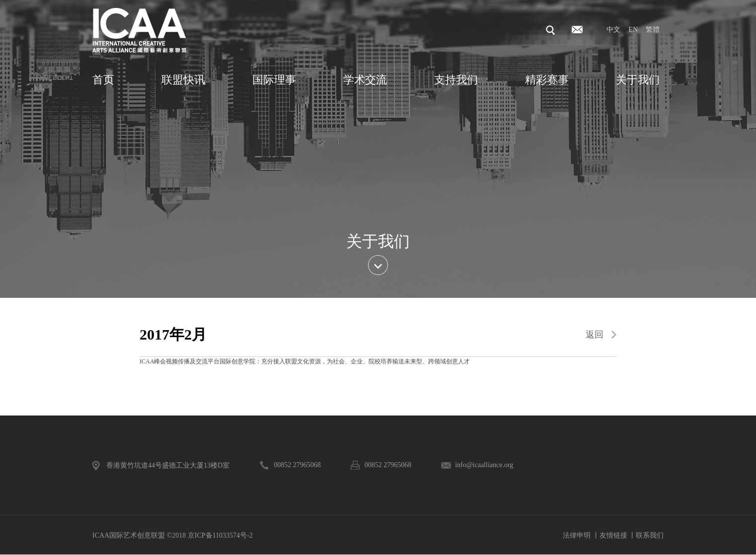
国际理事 (274, 80)
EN (633, 30)
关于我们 (638, 80)
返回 (595, 335)
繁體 (653, 30)
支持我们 (456, 80)
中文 (613, 30)
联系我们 (650, 535)
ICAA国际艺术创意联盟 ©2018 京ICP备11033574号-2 (173, 535)
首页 (103, 80)
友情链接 (613, 535)
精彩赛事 (547, 80)
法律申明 (577, 535)
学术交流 (365, 80)
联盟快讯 (183, 80)
